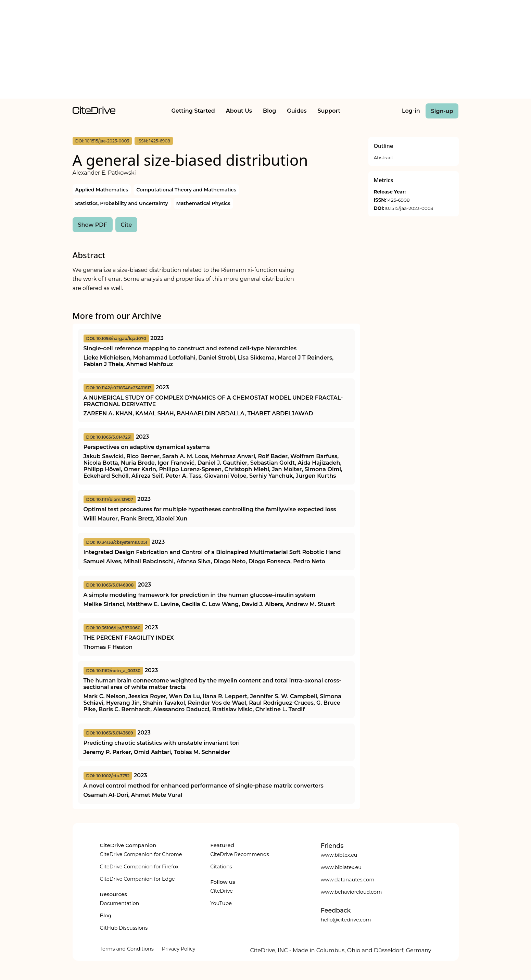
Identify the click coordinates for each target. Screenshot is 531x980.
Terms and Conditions (127, 949)
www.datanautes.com (348, 880)
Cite (127, 225)
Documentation (120, 903)
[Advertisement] (266, 51)
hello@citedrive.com (346, 920)
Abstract (384, 158)
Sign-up (442, 111)
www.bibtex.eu (339, 855)
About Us (239, 111)
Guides (297, 111)
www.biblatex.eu (341, 867)
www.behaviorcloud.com (351, 892)
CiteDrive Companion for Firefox (139, 867)
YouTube (221, 903)
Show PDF (93, 225)
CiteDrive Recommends (240, 854)
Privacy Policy (179, 949)
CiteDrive (222, 891)
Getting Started (193, 111)
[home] (94, 112)
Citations (221, 867)
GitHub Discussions (124, 928)
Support (329, 111)
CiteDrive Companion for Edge (137, 879)
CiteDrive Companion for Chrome (141, 854)
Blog (269, 111)
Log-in (411, 111)
